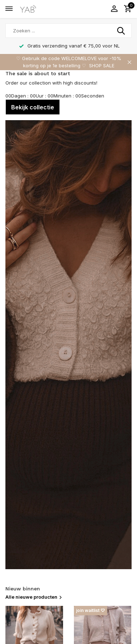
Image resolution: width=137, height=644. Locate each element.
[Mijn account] (114, 9)
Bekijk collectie (33, 107)
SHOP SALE (102, 65)
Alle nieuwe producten (34, 597)
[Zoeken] (68, 31)
